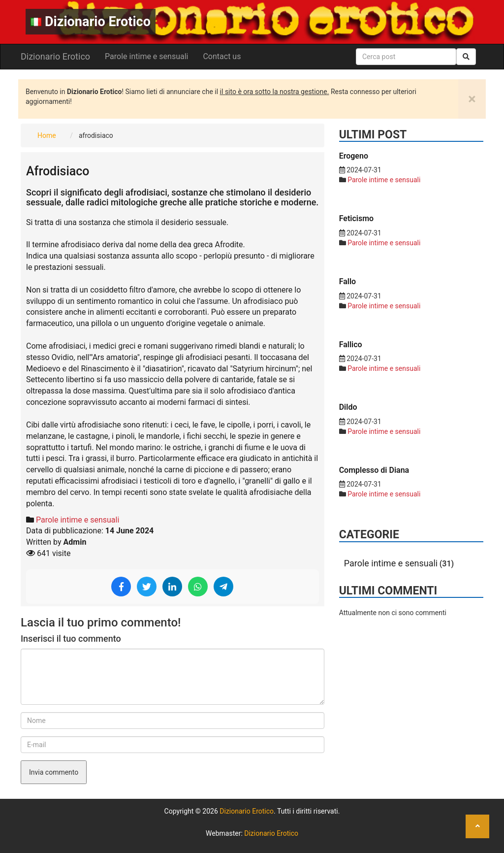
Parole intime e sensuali (146, 56)
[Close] (472, 99)
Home (47, 135)
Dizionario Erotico (91, 22)
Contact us (222, 56)
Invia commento (54, 772)
